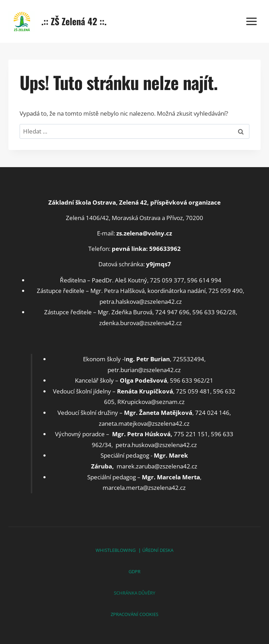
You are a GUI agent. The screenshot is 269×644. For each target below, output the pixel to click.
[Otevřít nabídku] (251, 21)
